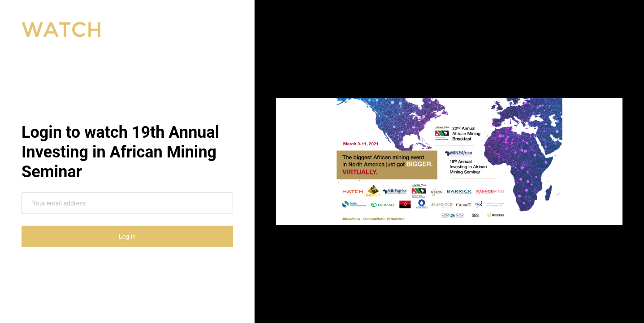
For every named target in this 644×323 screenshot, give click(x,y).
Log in (127, 236)
